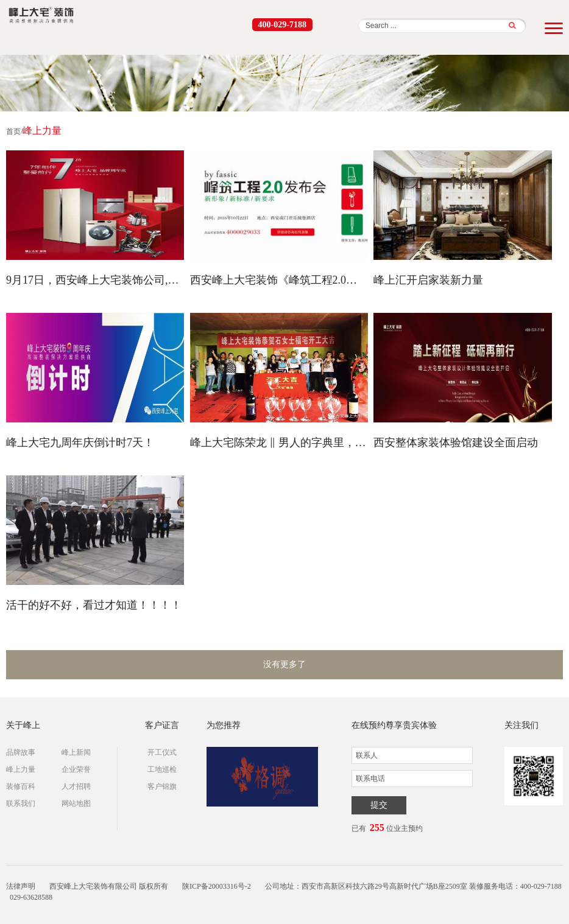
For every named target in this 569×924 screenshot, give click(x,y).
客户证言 (162, 725)
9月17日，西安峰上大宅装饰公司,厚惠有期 (95, 280)
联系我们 (21, 803)
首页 (13, 131)
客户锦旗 (162, 786)
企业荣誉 (76, 769)
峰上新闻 (76, 752)
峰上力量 (21, 769)
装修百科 (21, 786)
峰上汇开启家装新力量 (428, 280)
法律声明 (21, 886)
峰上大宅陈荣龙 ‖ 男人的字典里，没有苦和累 (279, 443)
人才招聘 (76, 786)
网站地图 (76, 803)
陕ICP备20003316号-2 (217, 886)
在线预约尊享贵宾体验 (394, 725)
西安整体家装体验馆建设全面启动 (456, 443)
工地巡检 (162, 769)
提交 (379, 805)
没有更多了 (284, 664)
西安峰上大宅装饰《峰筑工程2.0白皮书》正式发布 (279, 280)
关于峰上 (23, 725)
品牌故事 (21, 752)
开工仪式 (162, 752)
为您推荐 (224, 725)
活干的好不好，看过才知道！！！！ (94, 605)
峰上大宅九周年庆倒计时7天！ (80, 443)
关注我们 (521, 725)
